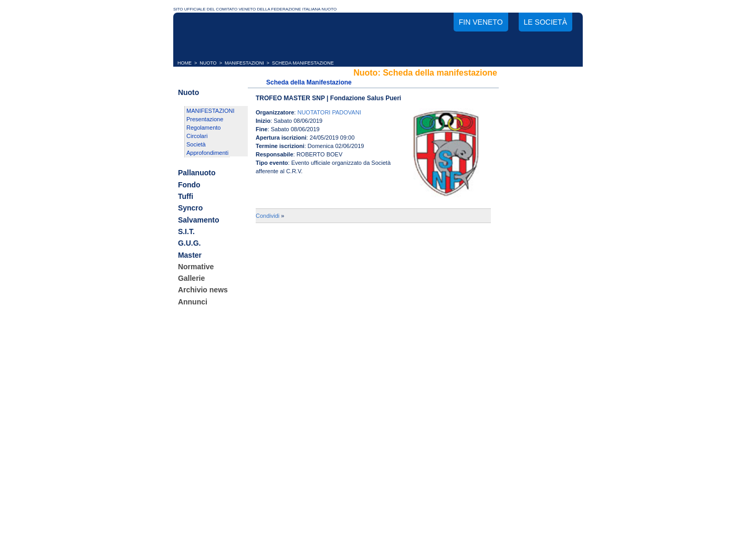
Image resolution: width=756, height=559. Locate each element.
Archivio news (203, 290)
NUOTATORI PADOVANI (329, 112)
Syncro (190, 208)
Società (196, 144)
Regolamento (203, 128)
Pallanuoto (197, 173)
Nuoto (188, 92)
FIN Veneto (481, 22)
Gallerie (191, 278)
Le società (545, 22)
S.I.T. (186, 231)
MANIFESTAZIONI (244, 63)
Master (190, 255)
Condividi (267, 216)
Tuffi (186, 196)
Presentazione (205, 119)
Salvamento (199, 220)
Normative (196, 267)
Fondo (189, 185)
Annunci (193, 302)
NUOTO (208, 63)
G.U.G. (190, 244)
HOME (185, 63)
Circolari (197, 136)
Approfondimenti (207, 153)
